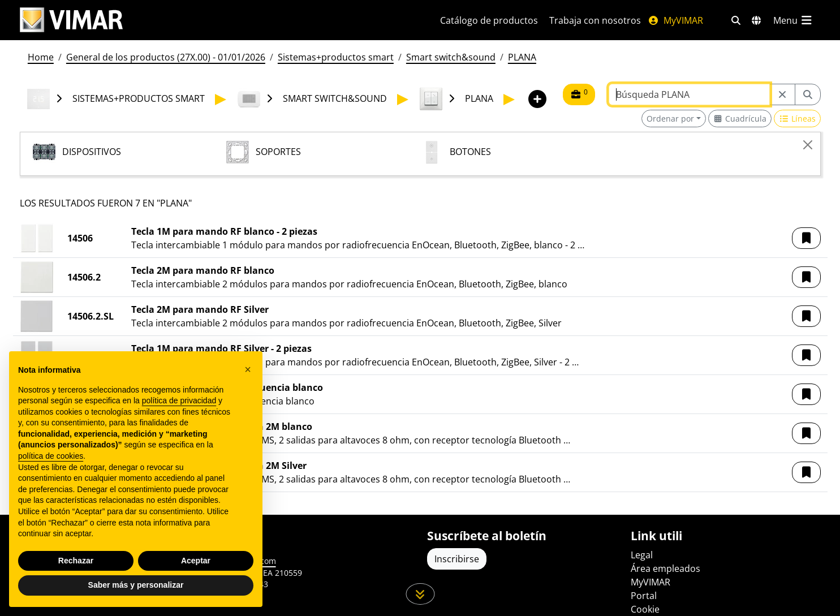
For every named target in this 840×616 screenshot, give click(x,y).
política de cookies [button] (51, 456)
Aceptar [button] (196, 561)
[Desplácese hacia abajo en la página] (420, 594)
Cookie (645, 609)
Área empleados (665, 568)
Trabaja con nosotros (595, 20)
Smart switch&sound (451, 57)
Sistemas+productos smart (336, 57)
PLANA (522, 57)
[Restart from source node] (782, 94)
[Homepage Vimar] (71, 20)
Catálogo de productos (489, 20)
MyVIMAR (675, 20)
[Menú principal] (794, 20)
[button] (806, 238)
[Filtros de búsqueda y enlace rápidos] (736, 20)
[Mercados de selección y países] (756, 20)
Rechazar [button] (76, 561)
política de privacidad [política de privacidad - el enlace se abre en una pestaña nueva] (179, 400)
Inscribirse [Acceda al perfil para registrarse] (457, 559)
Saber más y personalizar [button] (136, 585)
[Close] (808, 145)
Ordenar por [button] (670, 119)
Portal (644, 596)
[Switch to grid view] (740, 119)
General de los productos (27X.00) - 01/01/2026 (166, 57)
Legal (642, 555)
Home (41, 57)
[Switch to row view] (797, 119)
